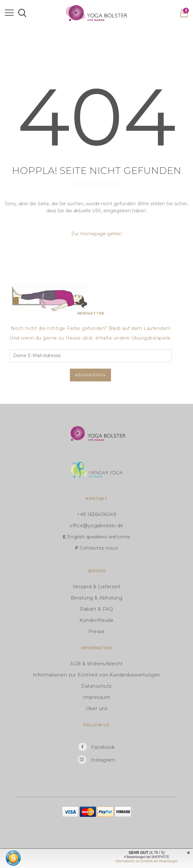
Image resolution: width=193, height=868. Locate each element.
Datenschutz (97, 686)
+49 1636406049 (97, 514)
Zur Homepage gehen (97, 234)
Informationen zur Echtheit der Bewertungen (147, 861)
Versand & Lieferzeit (97, 587)
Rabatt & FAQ (97, 609)
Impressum (97, 697)
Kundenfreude (97, 620)
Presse (97, 631)
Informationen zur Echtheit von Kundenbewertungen (97, 675)
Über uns (97, 708)
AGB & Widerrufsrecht (97, 664)
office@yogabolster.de (97, 526)
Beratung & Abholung (97, 598)
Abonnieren (90, 375)
